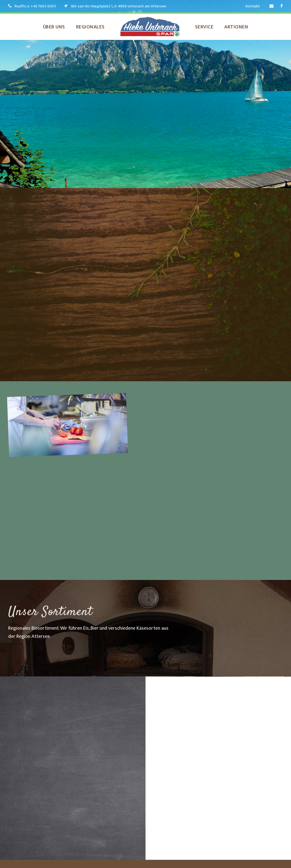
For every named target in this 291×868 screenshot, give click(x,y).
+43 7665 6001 (46, 6)
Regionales (89, 27)
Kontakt (253, 6)
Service (208, 27)
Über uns (48, 27)
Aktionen (243, 27)
